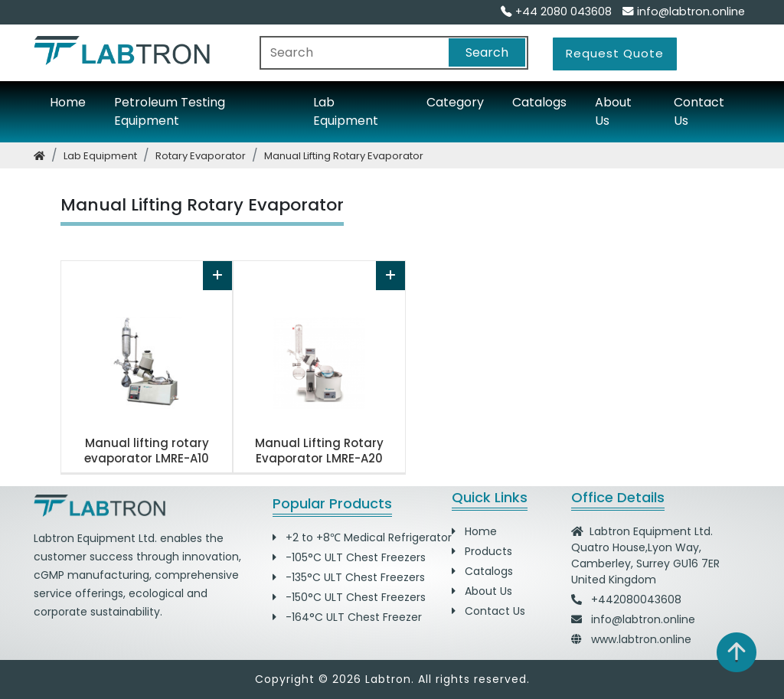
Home (68, 102)
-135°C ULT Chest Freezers (349, 577)
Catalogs (539, 102)
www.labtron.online (641, 639)
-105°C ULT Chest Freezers (349, 557)
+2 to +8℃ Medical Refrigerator (362, 537)
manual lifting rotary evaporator (344, 156)
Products (482, 551)
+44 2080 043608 (556, 11)
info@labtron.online (684, 11)
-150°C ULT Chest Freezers (349, 597)
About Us (613, 111)
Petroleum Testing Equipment (170, 111)
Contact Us (699, 111)
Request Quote (615, 53)
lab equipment (100, 156)
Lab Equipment (346, 111)
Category (455, 102)
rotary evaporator (201, 156)
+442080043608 (636, 599)
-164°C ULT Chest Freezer (347, 617)
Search (487, 52)
